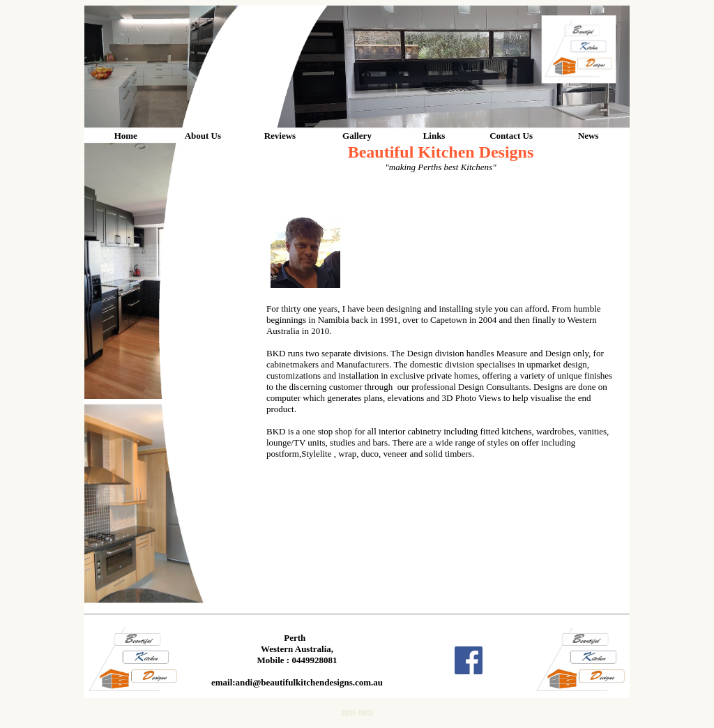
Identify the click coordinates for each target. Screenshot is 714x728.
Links (434, 136)
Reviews (280, 136)
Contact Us (511, 136)
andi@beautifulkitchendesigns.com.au (309, 682)
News (588, 136)
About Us (203, 136)
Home (126, 136)
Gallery (357, 136)
